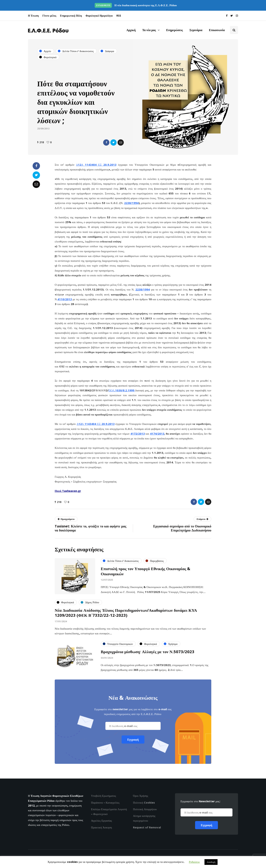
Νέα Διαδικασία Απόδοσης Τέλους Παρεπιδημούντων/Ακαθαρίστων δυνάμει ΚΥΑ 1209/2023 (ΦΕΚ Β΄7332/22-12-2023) (126, 615)
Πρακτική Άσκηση (101, 827)
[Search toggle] (234, 30)
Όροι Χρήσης (141, 796)
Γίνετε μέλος (49, 16)
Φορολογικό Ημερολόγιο (99, 16)
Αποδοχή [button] (211, 862)
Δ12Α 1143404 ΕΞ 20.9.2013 (96, 165)
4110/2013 (65, 299)
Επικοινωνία (217, 30)
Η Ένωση (33, 16)
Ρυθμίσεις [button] (194, 862)
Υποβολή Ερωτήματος (104, 796)
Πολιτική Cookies (144, 802)
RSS (119, 16)
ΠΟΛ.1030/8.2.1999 (122, 390)
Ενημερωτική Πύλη (71, 16)
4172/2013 (138, 434)
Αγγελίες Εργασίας (101, 821)
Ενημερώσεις (174, 30)
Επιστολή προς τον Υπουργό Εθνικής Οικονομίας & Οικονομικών (146, 573)
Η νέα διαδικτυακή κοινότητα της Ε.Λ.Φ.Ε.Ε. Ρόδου (136, 5)
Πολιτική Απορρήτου (145, 809)
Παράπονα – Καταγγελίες (105, 802)
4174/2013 (157, 434)
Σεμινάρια (196, 30)
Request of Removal (147, 827)
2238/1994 (131, 203)
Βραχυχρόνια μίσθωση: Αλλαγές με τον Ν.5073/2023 (148, 653)
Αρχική (131, 30)
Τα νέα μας (149, 30)
